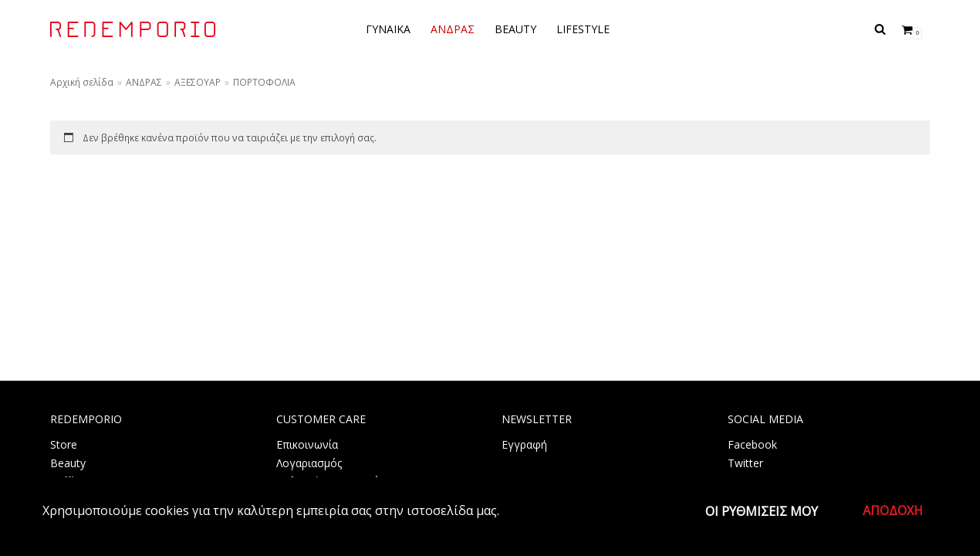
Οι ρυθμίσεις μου (762, 511)
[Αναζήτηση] (880, 29)
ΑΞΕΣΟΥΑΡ (198, 82)
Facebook (752, 444)
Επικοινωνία (307, 444)
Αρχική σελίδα (82, 82)
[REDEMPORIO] (133, 29)
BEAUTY (515, 29)
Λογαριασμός (309, 463)
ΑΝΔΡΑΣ (453, 29)
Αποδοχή (893, 510)
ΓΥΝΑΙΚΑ (388, 29)
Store (64, 444)
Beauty (68, 463)
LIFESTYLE (583, 29)
